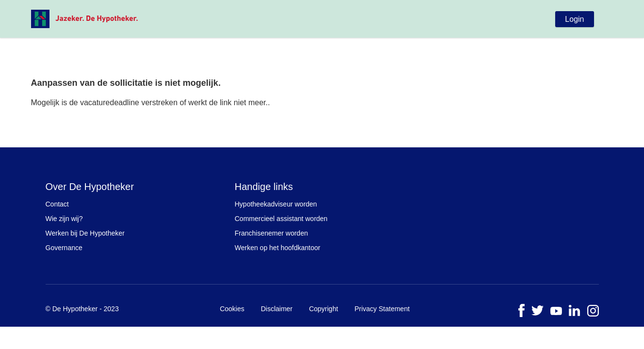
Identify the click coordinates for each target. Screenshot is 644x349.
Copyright (324, 309)
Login (574, 19)
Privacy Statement (382, 309)
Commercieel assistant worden (281, 219)
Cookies (232, 309)
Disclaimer (276, 309)
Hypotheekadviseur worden (276, 204)
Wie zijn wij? (64, 219)
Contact (57, 204)
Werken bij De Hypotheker (85, 233)
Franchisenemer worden (272, 233)
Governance (64, 248)
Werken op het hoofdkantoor (278, 248)
